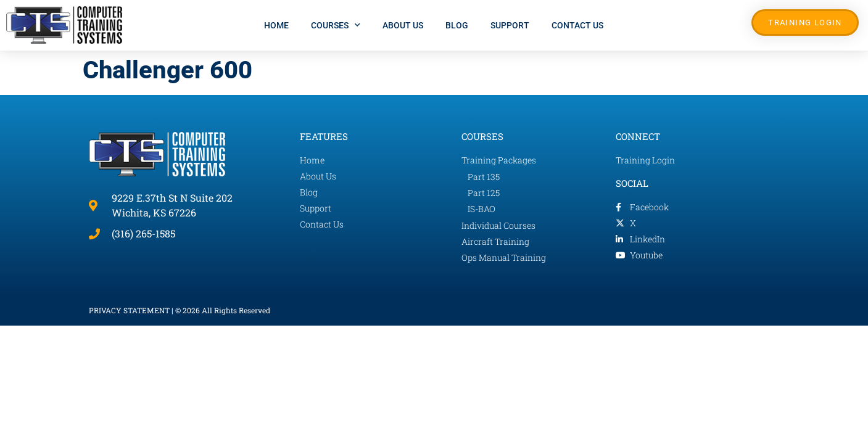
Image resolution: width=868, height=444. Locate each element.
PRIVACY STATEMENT (129, 310)
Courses (336, 25)
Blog (457, 25)
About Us (403, 25)
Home (276, 25)
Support (510, 25)
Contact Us (577, 25)
